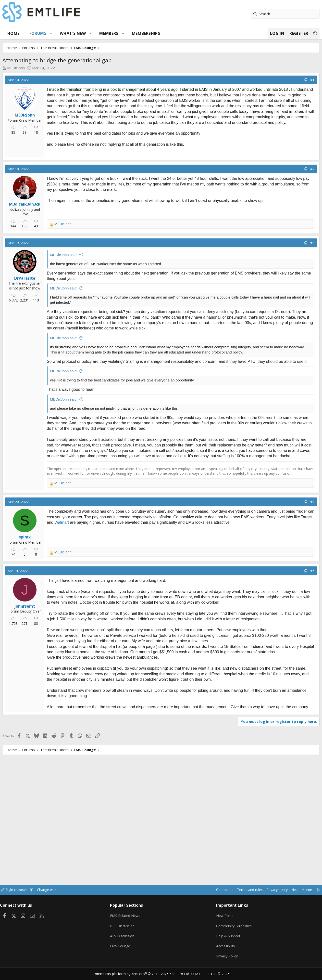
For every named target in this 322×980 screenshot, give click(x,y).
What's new (76, 33)
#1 (309, 80)
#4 (309, 633)
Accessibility (224, 948)
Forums (41, 33)
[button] (54, 33)
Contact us (212, 895)
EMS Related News (128, 920)
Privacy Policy (226, 958)
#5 (309, 702)
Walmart (77, 653)
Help (287, 895)
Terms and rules (239, 895)
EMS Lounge (123, 948)
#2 (309, 237)
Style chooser (22, 895)
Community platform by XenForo (144, 974)
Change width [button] (57, 895)
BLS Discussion (125, 929)
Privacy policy (268, 895)
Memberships (149, 33)
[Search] (282, 14)
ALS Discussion (125, 939)
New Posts (224, 920)
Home (16, 33)
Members (112, 33)
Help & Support (227, 939)
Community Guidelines (233, 929)
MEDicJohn (19, 68)
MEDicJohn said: (67, 323)
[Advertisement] (89, 188)
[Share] (302, 80)
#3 (309, 311)
